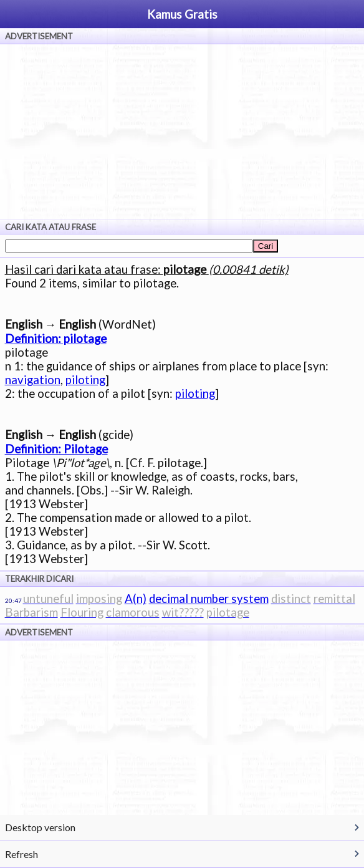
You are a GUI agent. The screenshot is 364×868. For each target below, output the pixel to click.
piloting (85, 380)
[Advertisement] (182, 132)
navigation (33, 380)
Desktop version (40, 827)
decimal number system (209, 599)
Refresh (22, 854)
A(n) (136, 599)
